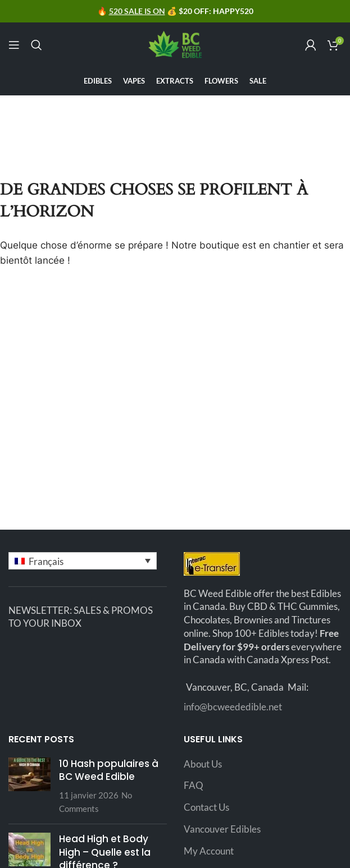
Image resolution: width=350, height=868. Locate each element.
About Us (203, 764)
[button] (83, 561)
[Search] (37, 45)
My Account (209, 851)
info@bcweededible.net (233, 707)
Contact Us (206, 807)
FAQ (194, 785)
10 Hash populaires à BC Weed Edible (109, 770)
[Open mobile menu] (14, 45)
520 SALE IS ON (137, 11)
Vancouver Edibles (222, 829)
